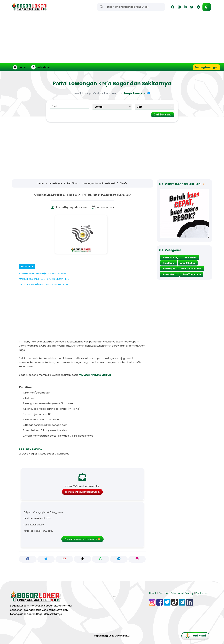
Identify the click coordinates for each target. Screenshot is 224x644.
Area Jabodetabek (191, 269)
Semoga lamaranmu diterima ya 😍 (82, 539)
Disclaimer (202, 593)
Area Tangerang (192, 274)
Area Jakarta (170, 274)
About (153, 593)
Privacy (189, 593)
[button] (207, 7)
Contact (164, 593)
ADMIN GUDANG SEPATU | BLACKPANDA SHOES (43, 274)
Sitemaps (177, 593)
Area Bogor (169, 263)
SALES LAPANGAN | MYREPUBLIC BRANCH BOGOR (44, 284)
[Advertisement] (112, 39)
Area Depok (169, 269)
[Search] (101, 7)
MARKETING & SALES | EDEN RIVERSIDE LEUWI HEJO (44, 279)
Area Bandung (170, 257)
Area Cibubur (188, 263)
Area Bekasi (190, 257)
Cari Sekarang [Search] (163, 115)
